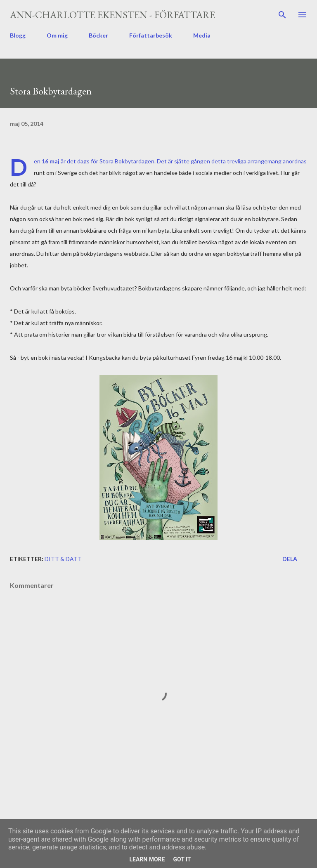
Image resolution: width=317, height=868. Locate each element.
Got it (182, 859)
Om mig (57, 35)
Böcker (98, 35)
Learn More (147, 859)
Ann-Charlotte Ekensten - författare (112, 15)
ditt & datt (63, 559)
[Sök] (282, 15)
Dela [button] (290, 559)
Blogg (18, 35)
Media (202, 35)
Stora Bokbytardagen (127, 161)
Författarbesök (151, 35)
